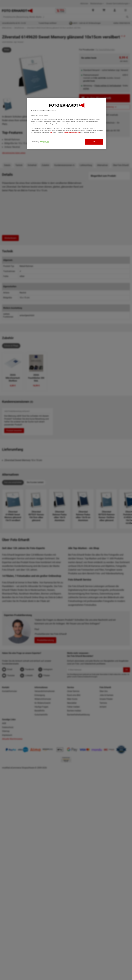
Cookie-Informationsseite (72, 133)
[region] (67, 123)
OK (94, 142)
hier (51, 133)
